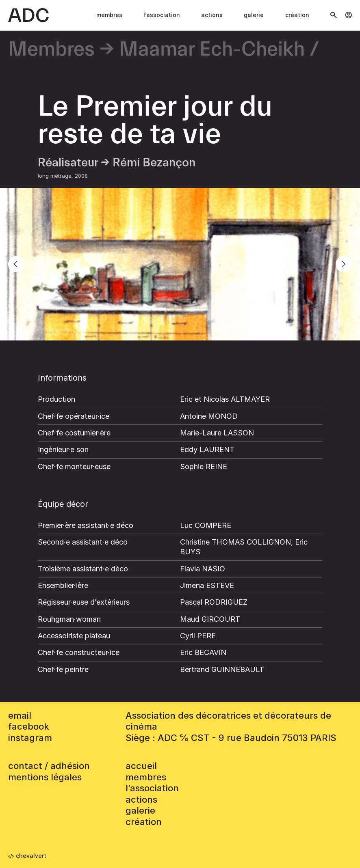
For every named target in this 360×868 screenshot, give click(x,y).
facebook (29, 726)
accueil (141, 766)
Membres (109, 15)
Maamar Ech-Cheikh (212, 50)
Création (297, 15)
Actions (212, 15)
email (20, 715)
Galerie (254, 15)
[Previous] (16, 264)
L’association (162, 15)
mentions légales (45, 777)
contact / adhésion (49, 766)
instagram (30, 738)
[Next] (344, 264)
